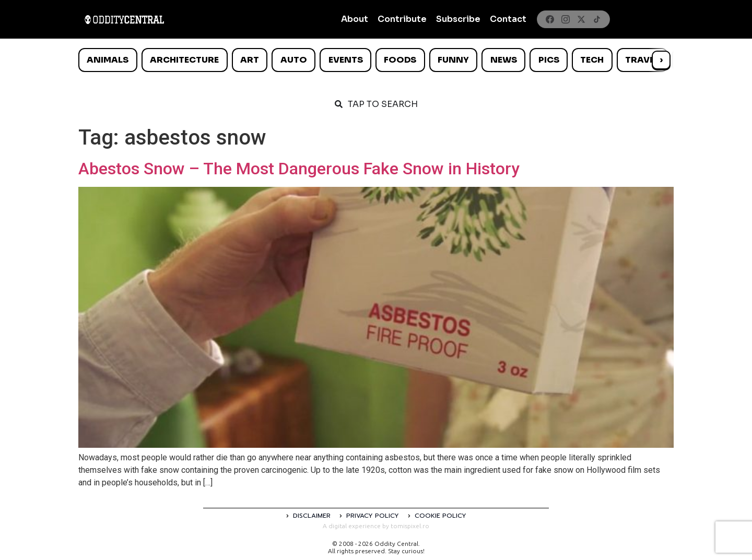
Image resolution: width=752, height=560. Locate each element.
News (504, 60)
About (355, 19)
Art (250, 60)
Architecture (184, 60)
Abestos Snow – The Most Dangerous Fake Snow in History (299, 169)
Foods (400, 60)
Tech (592, 60)
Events (346, 60)
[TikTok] (597, 19)
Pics (549, 60)
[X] (581, 19)
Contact (508, 19)
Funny (453, 60)
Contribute (402, 19)
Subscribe (458, 19)
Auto (294, 60)
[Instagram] (566, 19)
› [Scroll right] (661, 60)
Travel (642, 60)
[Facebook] (550, 19)
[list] (376, 60)
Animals (108, 60)
